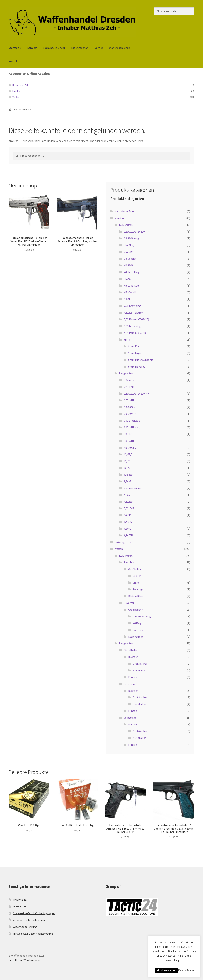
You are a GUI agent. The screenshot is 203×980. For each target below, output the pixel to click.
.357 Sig (128, 252)
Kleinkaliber (136, 596)
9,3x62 (127, 529)
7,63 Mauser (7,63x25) (136, 319)
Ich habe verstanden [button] (166, 970)
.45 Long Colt (131, 285)
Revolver (129, 603)
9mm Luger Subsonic (141, 360)
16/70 (127, 468)
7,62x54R (129, 508)
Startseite (15, 48)
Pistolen (129, 562)
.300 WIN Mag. (132, 427)
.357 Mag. (129, 245)
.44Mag (137, 623)
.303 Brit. (129, 434)
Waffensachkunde (120, 48)
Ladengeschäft (80, 48)
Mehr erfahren (186, 970)
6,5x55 (127, 481)
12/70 (127, 461)
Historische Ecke (21, 85)
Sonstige (138, 589)
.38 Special (130, 259)
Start (15, 110)
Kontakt (14, 61)
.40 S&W (128, 265)
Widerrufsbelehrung (25, 927)
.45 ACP (128, 279)
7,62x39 (128, 502)
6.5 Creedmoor (132, 488)
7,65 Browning (132, 326)
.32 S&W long (131, 238)
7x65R (127, 515)
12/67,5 (128, 454)
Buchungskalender (54, 48)
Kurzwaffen (126, 225)
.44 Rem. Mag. (132, 272)
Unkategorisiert (124, 542)
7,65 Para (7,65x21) (135, 333)
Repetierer (130, 684)
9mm (127, 339)
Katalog (32, 48)
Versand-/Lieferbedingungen (30, 920)
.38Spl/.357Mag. (142, 616)
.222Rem (129, 380)
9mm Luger (135, 353)
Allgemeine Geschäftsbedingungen (34, 913)
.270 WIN (129, 400)
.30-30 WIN (130, 414)
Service (99, 48)
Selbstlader (131, 718)
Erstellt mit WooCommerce (25, 960)
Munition (17, 91)
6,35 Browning (132, 306)
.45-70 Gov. (130, 448)
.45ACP (137, 576)
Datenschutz (21, 906)
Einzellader (130, 650)
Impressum (20, 900)
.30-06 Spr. (130, 407)
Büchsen (133, 657)
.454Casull (130, 292)
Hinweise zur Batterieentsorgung (33, 934)
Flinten (133, 677)
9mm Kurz (134, 346)
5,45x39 (128, 475)
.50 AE (127, 299)
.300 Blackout (132, 421)
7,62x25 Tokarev (133, 313)
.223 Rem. (129, 387)
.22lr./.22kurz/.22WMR (136, 232)
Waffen (16, 97)
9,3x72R (128, 535)
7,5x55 (127, 495)
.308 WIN (129, 441)
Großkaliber (135, 569)
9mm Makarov (137, 367)
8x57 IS (128, 522)
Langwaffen (126, 373)
